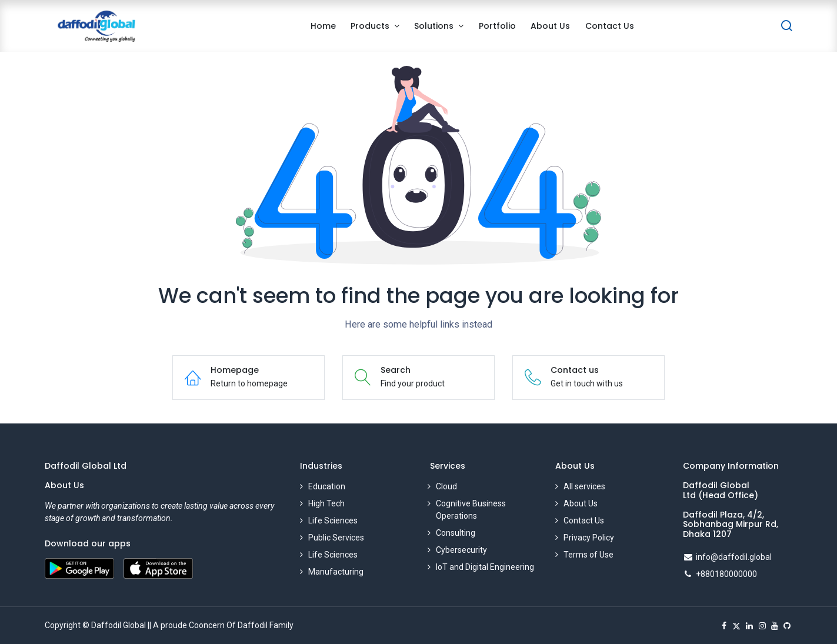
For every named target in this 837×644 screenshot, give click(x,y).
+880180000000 (726, 574)
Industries (321, 466)
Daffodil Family (266, 625)
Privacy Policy (589, 538)
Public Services (336, 538)
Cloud (446, 486)
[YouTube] (775, 626)
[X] (736, 626)
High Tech (326, 503)
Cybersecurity (461, 550)
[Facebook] (724, 626)
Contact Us (584, 520)
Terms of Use (588, 555)
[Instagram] (762, 626)
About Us (581, 503)
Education (327, 486)
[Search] (786, 26)
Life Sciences (333, 520)
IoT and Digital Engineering (485, 567)
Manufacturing (336, 572)
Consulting (456, 533)
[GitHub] (787, 626)
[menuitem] (323, 26)
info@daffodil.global (734, 557)
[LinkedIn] (749, 626)
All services (584, 486)
